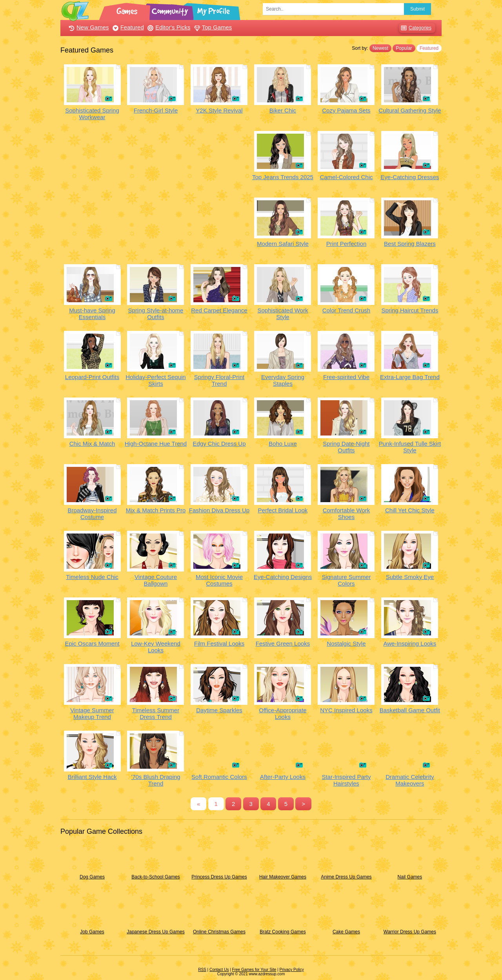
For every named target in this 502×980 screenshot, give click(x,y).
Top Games (212, 27)
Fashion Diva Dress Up (219, 510)
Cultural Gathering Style (410, 110)
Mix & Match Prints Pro (156, 510)
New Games (88, 27)
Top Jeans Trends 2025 (283, 177)
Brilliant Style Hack (92, 777)
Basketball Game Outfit (410, 710)
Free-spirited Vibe (346, 377)
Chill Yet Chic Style (410, 510)
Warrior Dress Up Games (410, 932)
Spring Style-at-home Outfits (156, 314)
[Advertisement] (156, 186)
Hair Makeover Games (283, 877)
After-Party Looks (283, 777)
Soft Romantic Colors (219, 777)
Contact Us (219, 970)
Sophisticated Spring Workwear (92, 114)
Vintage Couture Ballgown (156, 580)
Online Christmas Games (219, 932)
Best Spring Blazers (410, 244)
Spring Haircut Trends (410, 310)
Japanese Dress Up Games (156, 932)
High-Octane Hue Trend (156, 444)
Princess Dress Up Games (219, 877)
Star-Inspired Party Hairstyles (346, 780)
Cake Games (346, 932)
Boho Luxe (283, 444)
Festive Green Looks (283, 643)
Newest (380, 48)
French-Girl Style (156, 110)
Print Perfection (346, 244)
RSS (202, 970)
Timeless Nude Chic (92, 577)
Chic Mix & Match (92, 444)
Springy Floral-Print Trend (219, 380)
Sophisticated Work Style (283, 314)
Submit (417, 9)
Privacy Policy (292, 970)
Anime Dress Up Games (346, 877)
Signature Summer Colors (346, 580)
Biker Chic (283, 110)
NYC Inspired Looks (346, 710)
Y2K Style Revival (219, 110)
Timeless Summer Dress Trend (156, 713)
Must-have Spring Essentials (92, 314)
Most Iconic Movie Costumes (219, 580)
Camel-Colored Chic (346, 177)
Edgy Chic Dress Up (219, 444)
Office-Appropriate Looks (283, 713)
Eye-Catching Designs (283, 577)
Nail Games (410, 877)
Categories (415, 28)
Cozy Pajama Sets (346, 110)
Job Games (92, 932)
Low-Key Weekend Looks (156, 647)
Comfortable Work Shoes (346, 514)
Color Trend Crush (346, 310)
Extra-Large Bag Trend (410, 377)
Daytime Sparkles (219, 710)
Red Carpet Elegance (219, 310)
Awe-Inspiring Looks (410, 643)
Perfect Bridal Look (283, 510)
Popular (404, 48)
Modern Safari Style (283, 244)
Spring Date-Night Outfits (346, 447)
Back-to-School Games (156, 877)
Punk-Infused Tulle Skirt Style (410, 447)
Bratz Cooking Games (283, 932)
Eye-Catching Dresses (410, 177)
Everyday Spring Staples (283, 380)
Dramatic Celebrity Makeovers (410, 780)
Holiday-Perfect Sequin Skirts (156, 380)
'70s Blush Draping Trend (156, 780)
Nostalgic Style (346, 643)
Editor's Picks (168, 27)
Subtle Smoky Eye (410, 577)
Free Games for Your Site (254, 970)
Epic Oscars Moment (92, 643)
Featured (127, 27)
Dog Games (92, 877)
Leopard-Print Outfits (92, 377)
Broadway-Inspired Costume (92, 514)
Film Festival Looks (219, 643)
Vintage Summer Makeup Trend (92, 713)
